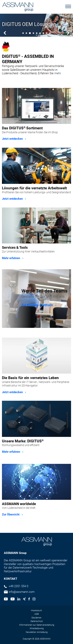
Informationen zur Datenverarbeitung (37, 625)
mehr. (58, 73)
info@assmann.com (22, 592)
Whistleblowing (37, 628)
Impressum (36, 610)
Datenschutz (37, 621)
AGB (37, 614)
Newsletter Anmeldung (37, 632)
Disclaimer (36, 618)
